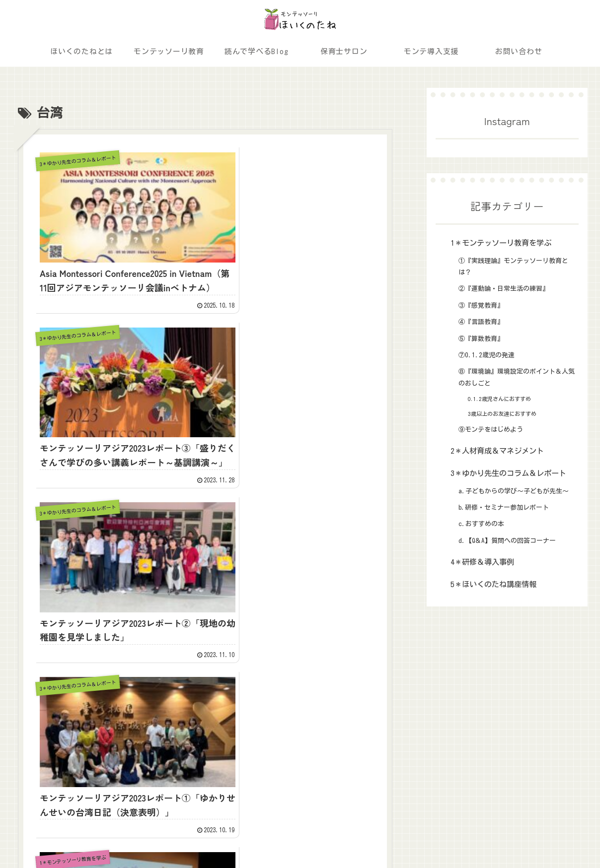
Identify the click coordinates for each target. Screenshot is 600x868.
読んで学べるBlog (118, 710)
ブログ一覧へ (205, 475)
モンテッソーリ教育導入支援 (135, 730)
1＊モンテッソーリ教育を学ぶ (294, 689)
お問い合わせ (42, 750)
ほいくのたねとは (117, 689)
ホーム (32, 689)
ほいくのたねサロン (53, 730)
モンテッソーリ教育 (53, 710)
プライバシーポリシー (556, 837)
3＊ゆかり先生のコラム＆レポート (301, 710)
